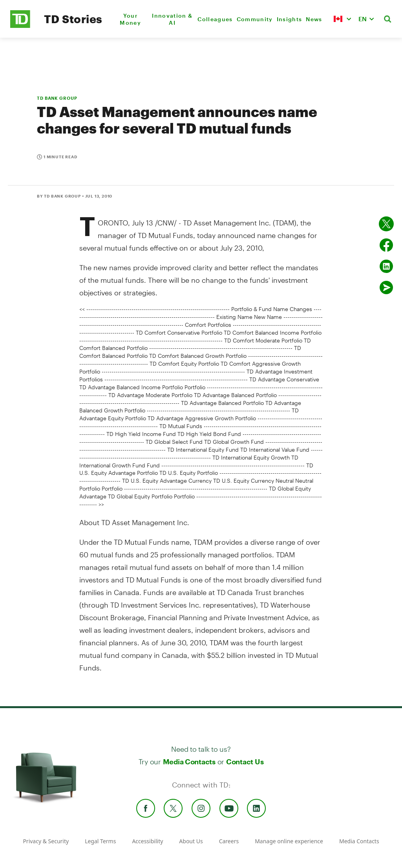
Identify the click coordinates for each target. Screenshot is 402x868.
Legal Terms (100, 841)
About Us (191, 841)
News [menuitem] (314, 19)
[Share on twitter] (386, 224)
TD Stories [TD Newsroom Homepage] (73, 19)
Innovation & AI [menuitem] (172, 19)
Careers (229, 841)
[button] (342, 19)
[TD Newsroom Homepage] (20, 26)
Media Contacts (189, 762)
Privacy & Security (46, 841)
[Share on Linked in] (386, 266)
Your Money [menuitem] (130, 19)
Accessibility (147, 841)
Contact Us (245, 762)
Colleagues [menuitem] (215, 19)
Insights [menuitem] (290, 19)
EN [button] (363, 19)
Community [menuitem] (255, 19)
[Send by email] (386, 288)
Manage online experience (289, 841)
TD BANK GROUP (57, 98)
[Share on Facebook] (386, 245)
